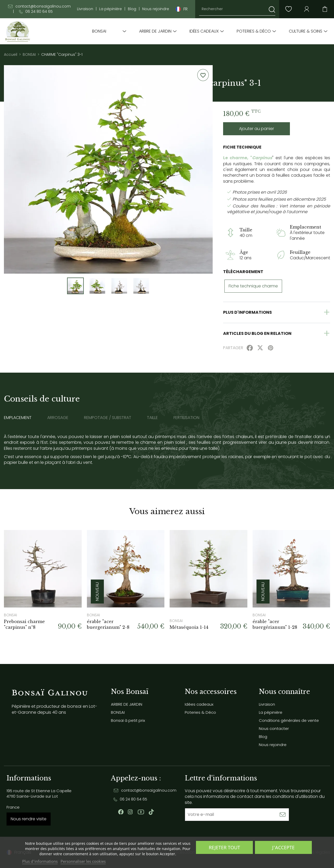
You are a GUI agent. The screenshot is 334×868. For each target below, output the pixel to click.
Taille (152, 418)
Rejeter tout (224, 847)
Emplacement (18, 418)
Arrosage (58, 418)
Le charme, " (238, 158)
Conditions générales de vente (289, 720)
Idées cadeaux (204, 31)
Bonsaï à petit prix (128, 720)
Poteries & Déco (254, 31)
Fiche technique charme (253, 286)
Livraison (85, 9)
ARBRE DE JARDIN (155, 31)
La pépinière (111, 9)
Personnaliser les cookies (83, 861)
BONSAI (99, 31)
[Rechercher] (237, 9)
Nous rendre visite (29, 819)
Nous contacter (274, 728)
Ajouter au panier (257, 129)
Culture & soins (306, 31)
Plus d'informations (40, 861)
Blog (132, 9)
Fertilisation (186, 418)
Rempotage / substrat (108, 418)
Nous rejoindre (156, 9)
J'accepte (283, 847)
